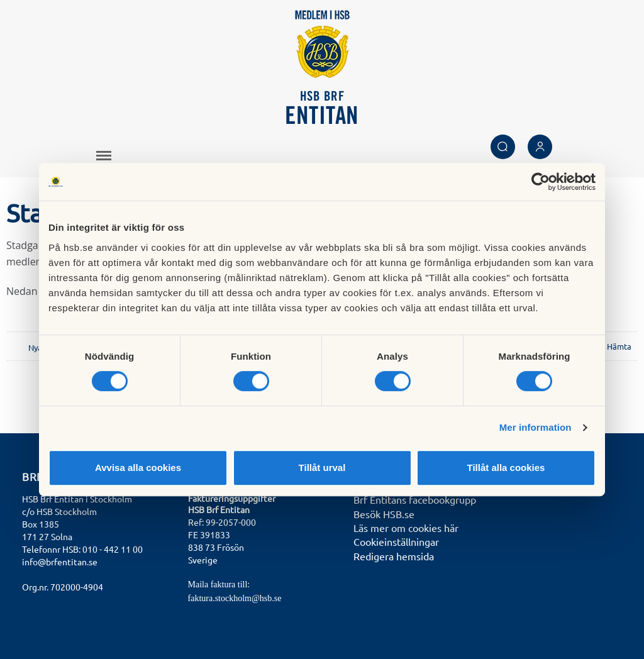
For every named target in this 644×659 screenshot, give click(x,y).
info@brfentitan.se (60, 562)
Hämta (619, 346)
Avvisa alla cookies (138, 468)
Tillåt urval (322, 468)
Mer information (536, 427)
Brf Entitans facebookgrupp (415, 499)
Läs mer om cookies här (406, 528)
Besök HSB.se (384, 514)
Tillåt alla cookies (506, 468)
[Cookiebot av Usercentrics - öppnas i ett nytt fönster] (541, 182)
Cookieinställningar (396, 541)
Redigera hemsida (394, 556)
